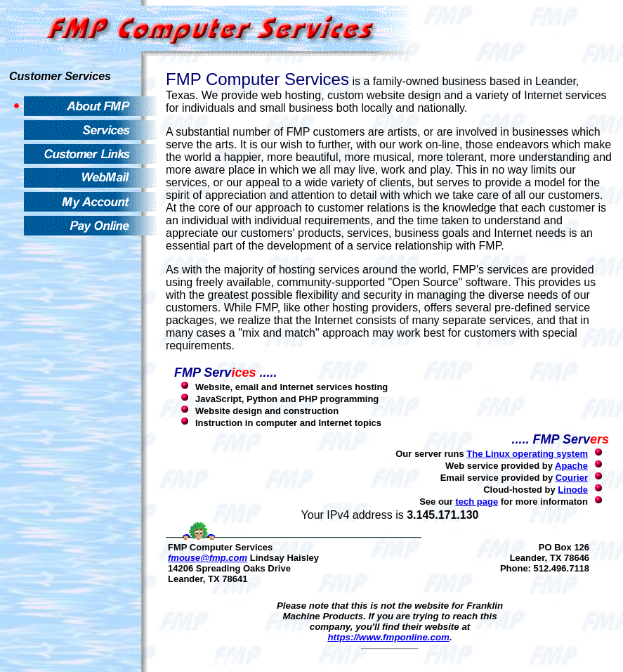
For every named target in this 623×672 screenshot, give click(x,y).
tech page (477, 502)
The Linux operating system (527, 454)
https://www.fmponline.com (388, 637)
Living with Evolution (201, 659)
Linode (573, 490)
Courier (572, 478)
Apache (571, 466)
